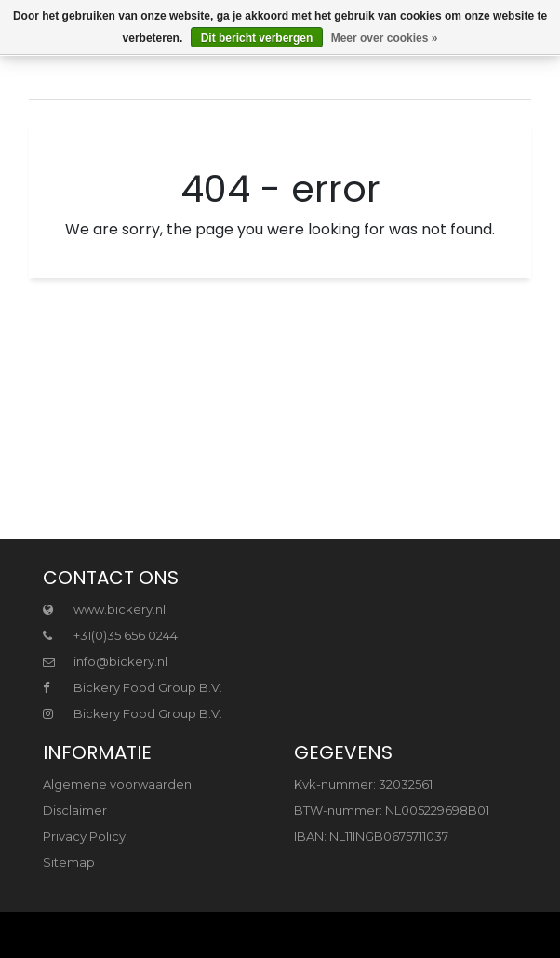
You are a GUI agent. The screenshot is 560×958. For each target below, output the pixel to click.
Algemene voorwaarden (117, 784)
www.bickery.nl (104, 609)
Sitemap (69, 862)
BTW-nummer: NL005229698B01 (392, 810)
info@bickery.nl (105, 661)
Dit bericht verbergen (257, 38)
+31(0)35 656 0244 (110, 635)
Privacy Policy (84, 836)
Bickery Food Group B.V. (133, 687)
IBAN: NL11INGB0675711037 (371, 836)
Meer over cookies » (385, 38)
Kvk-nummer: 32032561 (363, 784)
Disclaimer (75, 810)
